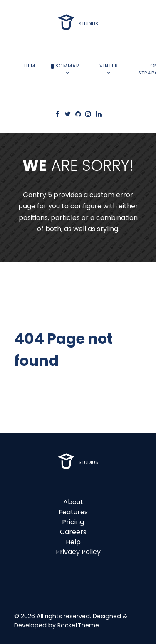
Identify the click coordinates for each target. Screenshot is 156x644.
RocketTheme (78, 625)
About (73, 502)
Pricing (73, 522)
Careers (73, 532)
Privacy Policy (78, 552)
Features (73, 512)
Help (73, 542)
